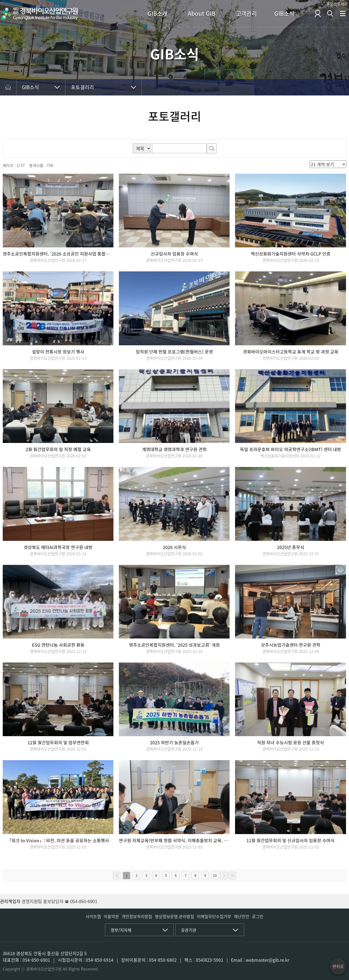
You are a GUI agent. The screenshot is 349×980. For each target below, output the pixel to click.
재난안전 (242, 916)
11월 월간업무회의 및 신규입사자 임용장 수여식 (291, 840)
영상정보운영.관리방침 (174, 916)
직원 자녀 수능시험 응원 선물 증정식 (291, 742)
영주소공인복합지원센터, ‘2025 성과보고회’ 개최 (174, 645)
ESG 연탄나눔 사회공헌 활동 (58, 645)
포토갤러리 (82, 87)
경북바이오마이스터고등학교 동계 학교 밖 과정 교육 (291, 352)
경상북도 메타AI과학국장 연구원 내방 (58, 547)
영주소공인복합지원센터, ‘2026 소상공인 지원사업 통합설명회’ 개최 (58, 254)
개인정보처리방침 (137, 916)
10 (215, 875)
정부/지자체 (121, 930)
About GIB (202, 14)
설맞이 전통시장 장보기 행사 (58, 352)
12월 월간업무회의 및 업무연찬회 (58, 742)
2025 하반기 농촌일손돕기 (174, 742)
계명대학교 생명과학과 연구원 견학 (174, 449)
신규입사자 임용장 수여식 (174, 254)
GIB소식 (284, 14)
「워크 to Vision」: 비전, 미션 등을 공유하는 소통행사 (58, 840)
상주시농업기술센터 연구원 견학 (291, 645)
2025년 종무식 (291, 547)
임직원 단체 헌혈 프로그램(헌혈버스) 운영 (174, 352)
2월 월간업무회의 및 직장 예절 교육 (58, 449)
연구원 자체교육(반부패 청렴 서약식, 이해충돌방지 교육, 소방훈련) (174, 840)
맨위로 (338, 966)
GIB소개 (157, 14)
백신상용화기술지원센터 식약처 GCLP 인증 (291, 254)
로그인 (258, 916)
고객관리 (246, 14)
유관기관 (189, 930)
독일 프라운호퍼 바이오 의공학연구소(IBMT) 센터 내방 (291, 449)
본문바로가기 (337, 4)
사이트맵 (93, 916)
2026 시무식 (174, 547)
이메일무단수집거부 (214, 916)
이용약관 (111, 916)
